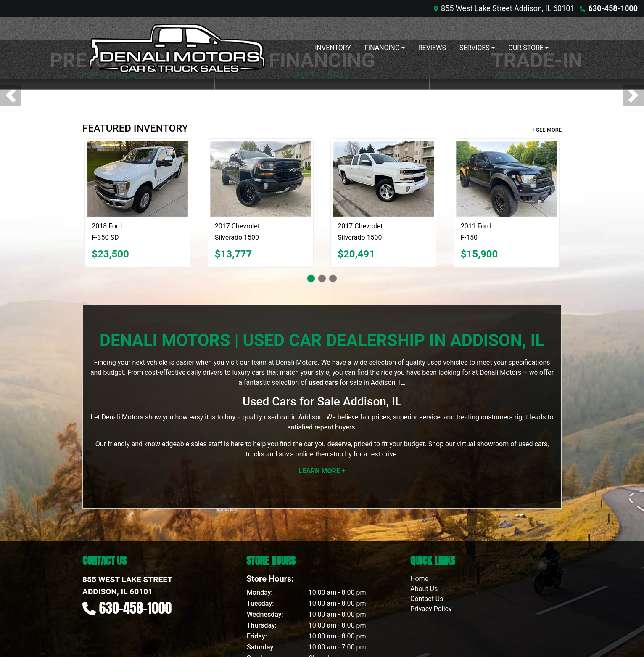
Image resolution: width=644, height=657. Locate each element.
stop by (341, 454)
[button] (11, 95)
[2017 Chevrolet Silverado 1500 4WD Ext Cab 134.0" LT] (383, 179)
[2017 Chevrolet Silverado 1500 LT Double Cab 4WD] (261, 179)
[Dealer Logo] (177, 48)
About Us (424, 589)
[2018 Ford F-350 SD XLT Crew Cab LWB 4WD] (137, 179)
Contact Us (427, 599)
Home (419, 579)
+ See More (547, 130)
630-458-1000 (613, 8)
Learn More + (322, 471)
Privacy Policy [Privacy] (431, 609)
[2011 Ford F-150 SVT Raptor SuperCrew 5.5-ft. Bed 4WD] (507, 179)
